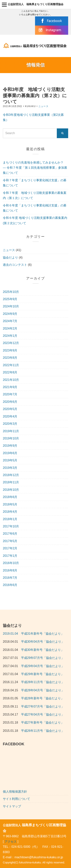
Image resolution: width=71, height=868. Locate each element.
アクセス (11, 842)
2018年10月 (11, 490)
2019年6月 (10, 453)
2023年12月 (11, 343)
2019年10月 (11, 438)
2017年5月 (10, 541)
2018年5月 (10, 504)
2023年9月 (10, 350)
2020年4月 (10, 416)
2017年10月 (11, 526)
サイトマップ (12, 806)
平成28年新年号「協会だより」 (42, 698)
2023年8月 (10, 358)
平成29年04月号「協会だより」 (43, 666)
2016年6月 (10, 585)
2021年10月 (11, 380)
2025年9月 (10, 299)
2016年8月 (10, 570)
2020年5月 (10, 409)
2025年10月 (11, 292)
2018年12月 (11, 475)
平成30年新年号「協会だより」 (42, 650)
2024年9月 (10, 314)
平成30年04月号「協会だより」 (43, 642)
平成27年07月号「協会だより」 (43, 706)
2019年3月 (10, 468)
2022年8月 (10, 372)
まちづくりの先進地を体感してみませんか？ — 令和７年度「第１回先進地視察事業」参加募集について (35, 168)
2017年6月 (10, 534)
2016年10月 (11, 563)
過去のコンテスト (15, 265)
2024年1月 (10, 336)
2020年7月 (10, 394)
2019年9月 (10, 446)
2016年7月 (10, 578)
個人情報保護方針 (15, 792)
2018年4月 (10, 512)
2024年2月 (10, 328)
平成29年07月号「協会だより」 (43, 658)
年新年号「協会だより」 (47, 634)
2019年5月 (10, 460)
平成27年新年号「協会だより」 (42, 723)
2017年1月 (10, 556)
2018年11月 (11, 482)
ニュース (43, 106)
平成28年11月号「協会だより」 (43, 682)
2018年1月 (10, 519)
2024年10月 (11, 306)
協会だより (10, 257)
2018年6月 (10, 497)
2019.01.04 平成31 (17, 634)
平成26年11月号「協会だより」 (43, 731)
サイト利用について (16, 799)
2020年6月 (10, 402)
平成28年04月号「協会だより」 (43, 690)
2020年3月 (10, 424)
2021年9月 (10, 387)
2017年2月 (10, 548)
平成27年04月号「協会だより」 (43, 714)
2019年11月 (11, 431)
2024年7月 (10, 321)
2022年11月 (11, 365)
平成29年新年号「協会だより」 (42, 674)
